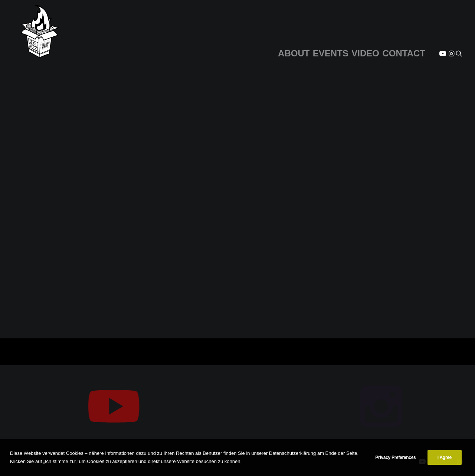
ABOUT (294, 53)
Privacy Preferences (395, 457)
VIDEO (365, 53)
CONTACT (404, 53)
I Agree (445, 457)
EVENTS (331, 53)
